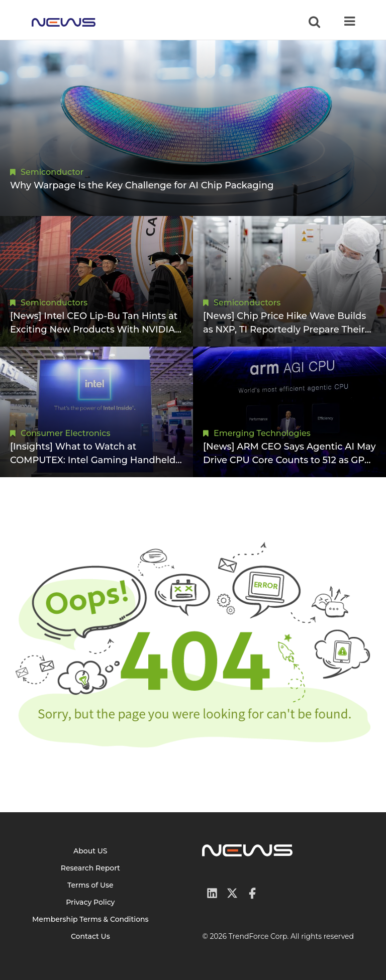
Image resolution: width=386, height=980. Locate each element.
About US (90, 851)
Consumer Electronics (65, 433)
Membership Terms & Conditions (90, 919)
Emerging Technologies (262, 433)
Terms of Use (90, 885)
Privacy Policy (90, 902)
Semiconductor (52, 172)
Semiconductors (54, 303)
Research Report (90, 868)
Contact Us (90, 936)
